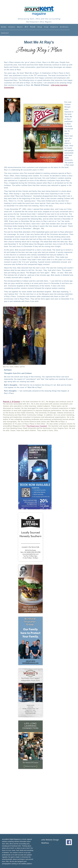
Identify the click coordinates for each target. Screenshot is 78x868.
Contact (5, 33)
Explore (54, 27)
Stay (46, 27)
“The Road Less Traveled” (37, 426)
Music (20, 27)
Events (12, 27)
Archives (64, 27)
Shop (40, 27)
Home (4, 27)
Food (33, 27)
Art (27, 27)
